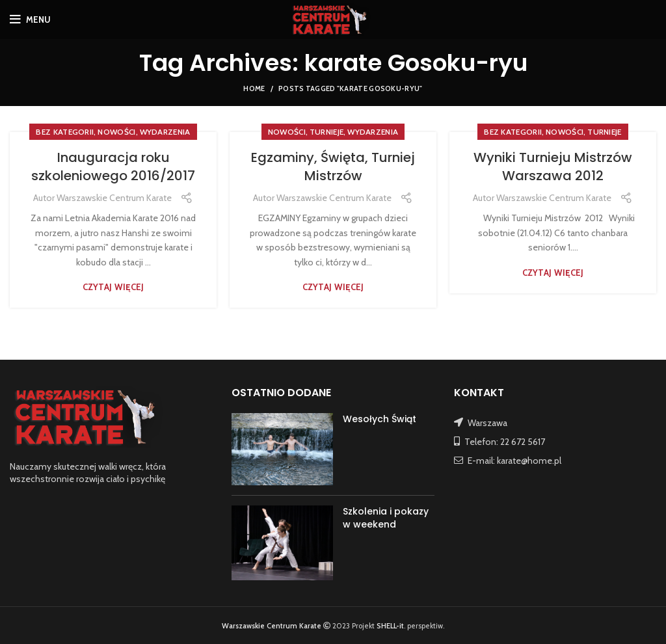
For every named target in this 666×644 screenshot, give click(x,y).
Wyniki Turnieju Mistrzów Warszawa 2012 (553, 167)
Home (254, 88)
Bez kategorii (65, 132)
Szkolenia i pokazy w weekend (386, 518)
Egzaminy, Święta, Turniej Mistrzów (333, 167)
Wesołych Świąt (380, 419)
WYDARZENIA (165, 132)
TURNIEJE (326, 132)
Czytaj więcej (113, 287)
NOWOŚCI (116, 132)
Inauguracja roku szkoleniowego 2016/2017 (113, 167)
